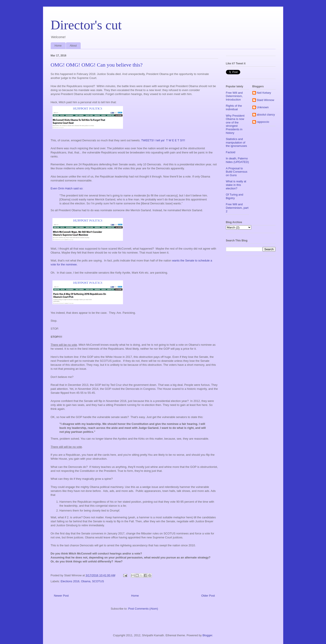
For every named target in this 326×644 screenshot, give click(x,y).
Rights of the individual (234, 107)
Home (58, 46)
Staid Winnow (265, 100)
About (73, 46)
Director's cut (86, 25)
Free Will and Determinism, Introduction (234, 96)
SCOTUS (98, 581)
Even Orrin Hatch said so (67, 188)
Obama (86, 581)
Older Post (208, 596)
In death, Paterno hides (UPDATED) (238, 160)
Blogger (207, 635)
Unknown (263, 107)
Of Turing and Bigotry (235, 196)
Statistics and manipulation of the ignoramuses (237, 142)
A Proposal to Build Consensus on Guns (237, 172)
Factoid (231, 152)
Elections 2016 (70, 581)
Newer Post (61, 596)
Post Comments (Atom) (143, 609)
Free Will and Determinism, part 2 (237, 208)
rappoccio (263, 122)
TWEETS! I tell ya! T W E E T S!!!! (163, 140)
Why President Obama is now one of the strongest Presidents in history (235, 124)
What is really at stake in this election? (236, 185)
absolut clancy (266, 115)
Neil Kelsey (264, 93)
